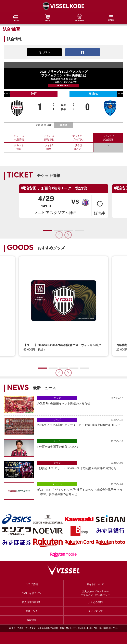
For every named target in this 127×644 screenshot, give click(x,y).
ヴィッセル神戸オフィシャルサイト (64, 6)
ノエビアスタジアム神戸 (65, 82)
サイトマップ (95, 611)
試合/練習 (11, 29)
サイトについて (95, 584)
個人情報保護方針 (32, 602)
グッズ (57, 398)
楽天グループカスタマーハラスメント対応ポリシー (95, 593)
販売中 (100, 205)
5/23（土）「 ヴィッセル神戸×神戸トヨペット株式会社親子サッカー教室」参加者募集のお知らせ (80, 489)
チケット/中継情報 (19, 138)
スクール (57, 484)
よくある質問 (95, 602)
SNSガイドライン (32, 593)
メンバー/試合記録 (108, 138)
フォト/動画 (49, 147)
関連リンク (32, 611)
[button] (68, 235)
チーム (57, 441)
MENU (111, 20)
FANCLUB (79, 21)
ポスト (45, 52)
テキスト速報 (19, 147)
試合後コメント (78, 147)
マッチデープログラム (78, 138)
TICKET (16, 21)
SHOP (48, 21)
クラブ (57, 463)
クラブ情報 (32, 584)
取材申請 (32, 620)
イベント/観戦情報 (49, 138)
